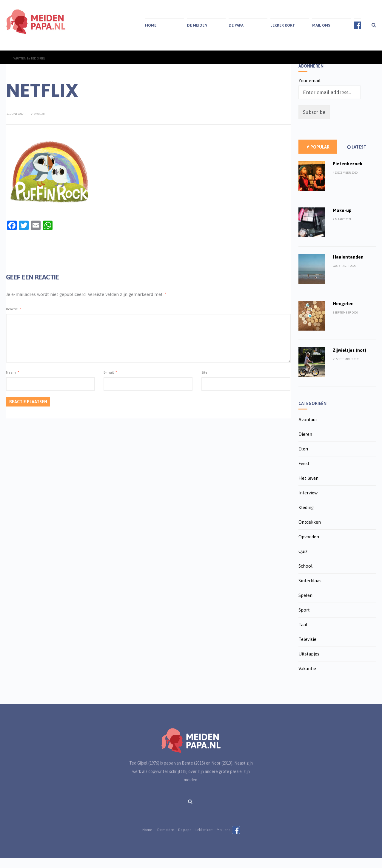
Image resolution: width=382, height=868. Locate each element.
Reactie (13, 319)
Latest (357, 157)
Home (151, 25)
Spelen (305, 605)
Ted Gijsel (38, 69)
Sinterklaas (310, 591)
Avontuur (308, 430)
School (305, 576)
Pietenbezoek (348, 174)
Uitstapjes (309, 664)
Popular (318, 157)
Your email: (310, 91)
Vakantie (307, 679)
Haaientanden (348, 267)
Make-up (342, 220)
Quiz (303, 561)
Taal (303, 635)
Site (204, 383)
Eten (303, 459)
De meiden (197, 25)
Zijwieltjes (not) (349, 360)
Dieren (305, 444)
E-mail (110, 383)
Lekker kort (283, 25)
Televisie (307, 649)
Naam (13, 383)
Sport (304, 620)
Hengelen (343, 314)
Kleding (306, 518)
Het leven (308, 488)
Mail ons (321, 25)
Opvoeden (309, 547)
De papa (236, 25)
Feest (304, 474)
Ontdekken (310, 532)
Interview (308, 503)
